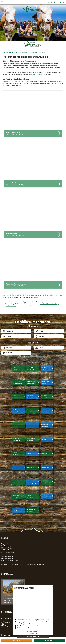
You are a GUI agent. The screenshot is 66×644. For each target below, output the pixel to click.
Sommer (41, 331)
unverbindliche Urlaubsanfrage (49, 304)
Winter (41, 336)
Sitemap (22, 564)
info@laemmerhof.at (33, 631)
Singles (9, 348)
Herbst (9, 336)
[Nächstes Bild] (61, 26)
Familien (9, 353)
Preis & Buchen (50, 641)
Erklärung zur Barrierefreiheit (35, 564)
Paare (41, 348)
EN (63, 2)
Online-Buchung (11, 306)
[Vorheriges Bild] (5, 26)
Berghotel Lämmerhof (36, 74)
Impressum (14, 564)
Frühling (10, 331)
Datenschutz (5, 564)
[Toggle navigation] (2, 2)
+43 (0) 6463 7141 (33, 634)
